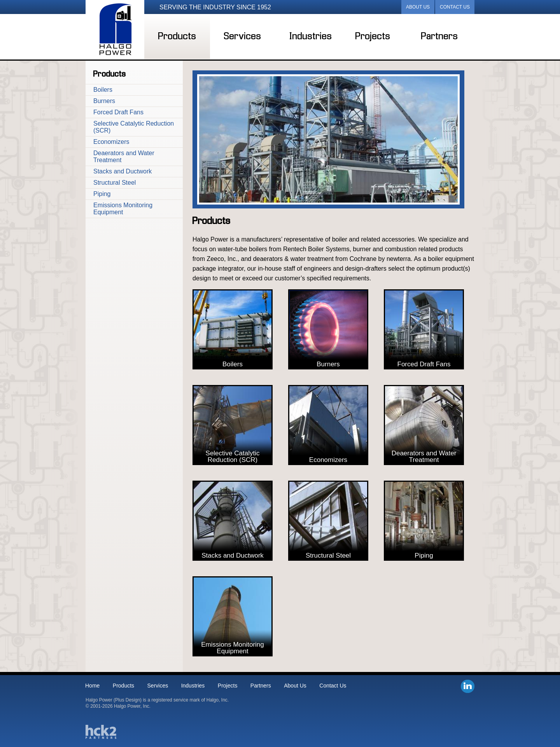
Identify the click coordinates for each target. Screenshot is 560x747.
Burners (104, 101)
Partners (440, 37)
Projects (373, 37)
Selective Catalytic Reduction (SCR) (134, 127)
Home (92, 686)
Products (177, 37)
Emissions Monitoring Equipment (123, 209)
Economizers (111, 142)
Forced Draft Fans (118, 112)
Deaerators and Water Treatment (124, 157)
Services (243, 37)
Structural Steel (115, 183)
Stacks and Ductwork (122, 171)
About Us (418, 7)
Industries (311, 37)
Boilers (103, 90)
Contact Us (455, 7)
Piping (102, 194)
